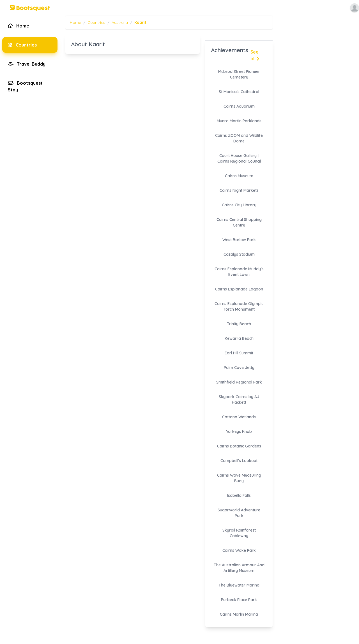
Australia (120, 22)
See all (255, 55)
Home (75, 22)
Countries (96, 22)
